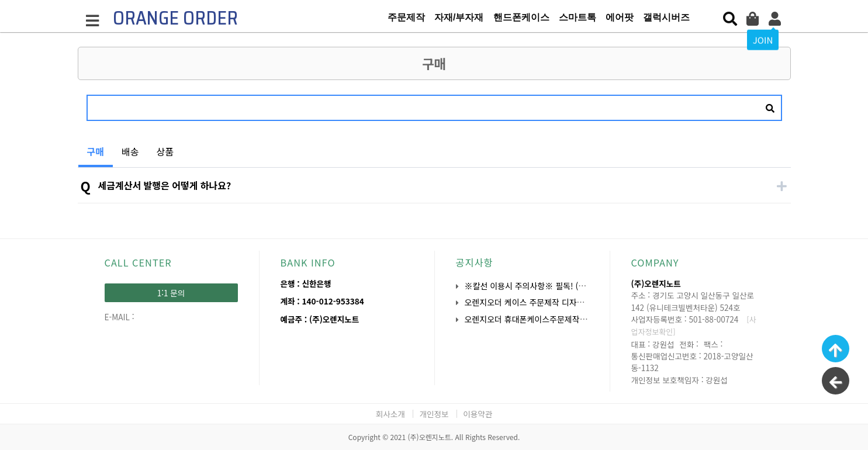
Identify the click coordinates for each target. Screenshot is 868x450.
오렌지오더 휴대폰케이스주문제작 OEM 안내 (541, 319)
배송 (130, 151)
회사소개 (390, 414)
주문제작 (406, 17)
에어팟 (620, 17)
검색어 (78, 86)
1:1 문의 (171, 293)
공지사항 (475, 262)
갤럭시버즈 (666, 17)
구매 (91, 147)
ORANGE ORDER (175, 18)
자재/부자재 (459, 17)
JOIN (763, 39)
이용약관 (478, 414)
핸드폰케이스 (521, 17)
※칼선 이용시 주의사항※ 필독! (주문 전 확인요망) (551, 286)
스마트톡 (577, 17)
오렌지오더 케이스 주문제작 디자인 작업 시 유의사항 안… (563, 302)
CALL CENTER (138, 262)
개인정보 (434, 414)
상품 (165, 151)
